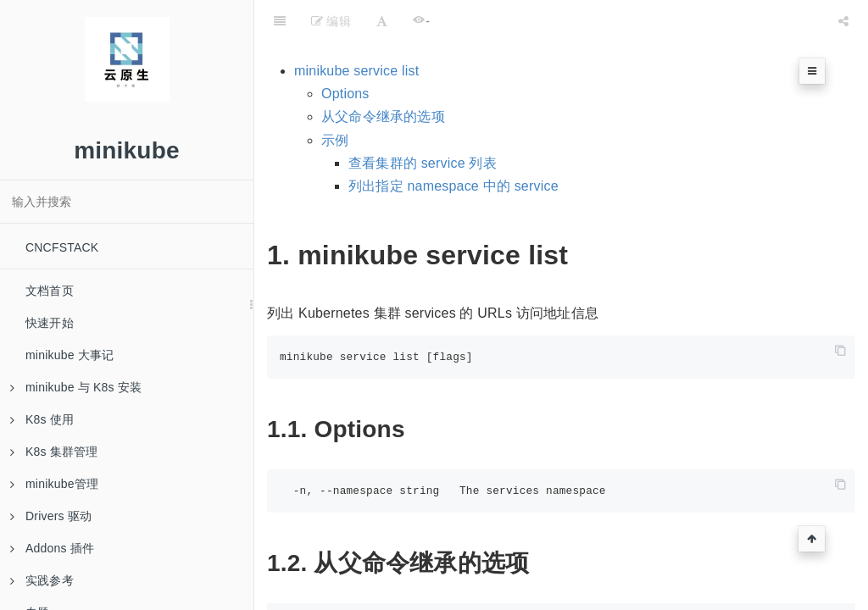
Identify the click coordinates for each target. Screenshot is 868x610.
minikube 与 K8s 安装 (76, 387)
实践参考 (42, 580)
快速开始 (50, 323)
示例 (335, 140)
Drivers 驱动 (51, 516)
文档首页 (50, 291)
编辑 (331, 21)
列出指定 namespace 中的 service (453, 186)
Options (345, 94)
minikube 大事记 (70, 355)
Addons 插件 (52, 548)
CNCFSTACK (62, 247)
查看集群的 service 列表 (423, 163)
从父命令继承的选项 (383, 116)
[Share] (843, 21)
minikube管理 (54, 484)
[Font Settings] (382, 21)
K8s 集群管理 (54, 452)
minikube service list (356, 71)
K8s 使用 (42, 419)
